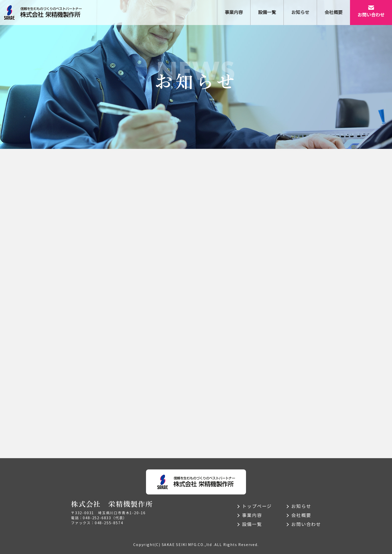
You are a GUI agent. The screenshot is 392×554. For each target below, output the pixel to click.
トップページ (257, 506)
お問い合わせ (306, 524)
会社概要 (301, 515)
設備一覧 (252, 524)
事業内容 (252, 515)
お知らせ (301, 506)
